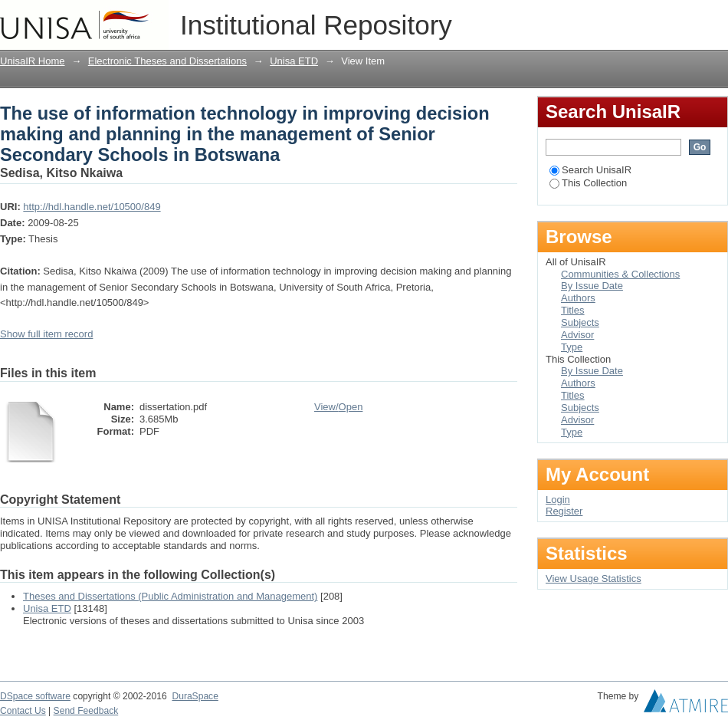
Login (716, 19)
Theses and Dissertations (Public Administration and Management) (170, 596)
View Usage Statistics (594, 579)
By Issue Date (592, 286)
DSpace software (35, 696)
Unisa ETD (294, 61)
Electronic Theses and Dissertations (167, 61)
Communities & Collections (620, 274)
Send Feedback (86, 711)
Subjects (580, 322)
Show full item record (46, 334)
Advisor (577, 335)
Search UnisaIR (590, 170)
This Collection (588, 183)
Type (572, 347)
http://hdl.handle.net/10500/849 (92, 207)
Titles (573, 310)
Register (564, 511)
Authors (578, 298)
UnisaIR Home (33, 61)
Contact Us (23, 711)
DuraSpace (195, 696)
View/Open (338, 407)
